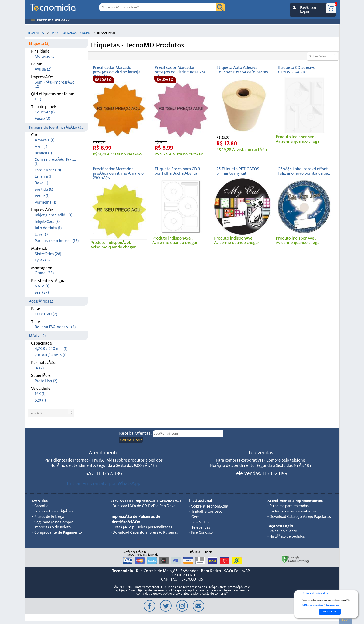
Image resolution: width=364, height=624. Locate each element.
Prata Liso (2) (46, 381)
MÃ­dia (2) (37, 336)
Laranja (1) (44, 176)
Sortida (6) (44, 189)
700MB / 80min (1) (51, 355)
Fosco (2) (42, 118)
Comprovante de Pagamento (60, 533)
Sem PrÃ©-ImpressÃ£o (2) (55, 84)
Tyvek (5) (42, 260)
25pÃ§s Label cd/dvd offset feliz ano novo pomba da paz (304, 171)
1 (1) (38, 99)
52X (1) (40, 400)
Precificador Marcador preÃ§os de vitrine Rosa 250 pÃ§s (180, 72)
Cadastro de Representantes (295, 511)
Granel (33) (44, 273)
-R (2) (39, 368)
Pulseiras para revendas (290, 506)
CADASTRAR (131, 440)
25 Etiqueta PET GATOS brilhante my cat (238, 171)
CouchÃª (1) (45, 112)
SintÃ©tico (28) (48, 254)
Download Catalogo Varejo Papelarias (303, 517)
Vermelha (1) (45, 202)
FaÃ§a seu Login (308, 10)
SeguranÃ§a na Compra (55, 522)
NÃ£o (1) (42, 286)
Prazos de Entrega (50, 517)
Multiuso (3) (45, 56)
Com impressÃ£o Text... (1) (55, 162)
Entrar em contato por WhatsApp (104, 484)
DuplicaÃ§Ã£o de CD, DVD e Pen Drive (146, 511)
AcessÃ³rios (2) (42, 301)
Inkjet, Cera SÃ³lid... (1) (54, 215)
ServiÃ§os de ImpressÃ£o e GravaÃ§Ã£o (135, 504)
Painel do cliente (284, 532)
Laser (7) (42, 234)
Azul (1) (41, 147)
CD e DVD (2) (46, 314)
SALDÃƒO (103, 80)
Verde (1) (42, 196)
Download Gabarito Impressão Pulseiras (139, 541)
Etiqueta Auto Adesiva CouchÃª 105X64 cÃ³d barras (242, 70)
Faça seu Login (281, 526)
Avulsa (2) (43, 69)
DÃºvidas (40, 501)
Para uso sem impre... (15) (57, 241)
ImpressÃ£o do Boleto (54, 527)
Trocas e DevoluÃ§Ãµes (55, 511)
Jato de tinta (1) (48, 228)
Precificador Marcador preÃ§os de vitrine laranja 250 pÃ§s (117, 72)
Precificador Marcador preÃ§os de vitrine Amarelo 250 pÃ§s (118, 173)
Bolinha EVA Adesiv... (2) (55, 327)
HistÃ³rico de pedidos (288, 537)
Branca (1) (43, 153)
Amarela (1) (45, 140)
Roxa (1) (41, 183)
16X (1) (40, 394)
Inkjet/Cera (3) (47, 222)
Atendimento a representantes (295, 501)
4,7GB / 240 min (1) (51, 349)
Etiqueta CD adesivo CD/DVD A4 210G (297, 70)
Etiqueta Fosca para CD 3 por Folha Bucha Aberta (177, 171)
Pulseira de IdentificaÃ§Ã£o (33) (57, 127)
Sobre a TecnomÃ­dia (210, 506)
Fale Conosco (203, 533)
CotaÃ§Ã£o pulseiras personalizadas (144, 533)
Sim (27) (42, 292)
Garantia (42, 506)
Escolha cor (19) (48, 170)
